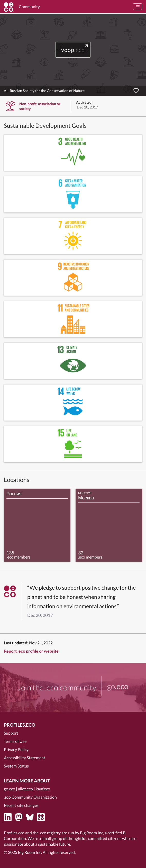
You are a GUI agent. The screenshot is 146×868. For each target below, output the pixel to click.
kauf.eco (43, 789)
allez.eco (25, 789)
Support (11, 733)
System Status (16, 766)
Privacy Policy (16, 749)
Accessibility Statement (25, 758)
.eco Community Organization (30, 797)
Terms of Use (15, 741)
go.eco (10, 789)
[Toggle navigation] (138, 7)
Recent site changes (21, 805)
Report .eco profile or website (31, 651)
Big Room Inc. (30, 852)
